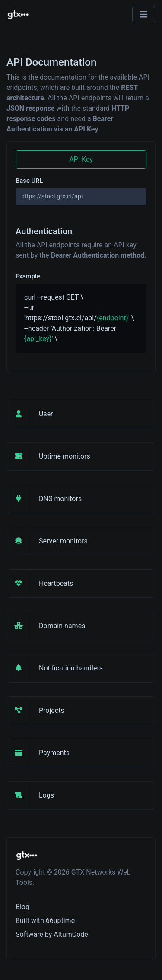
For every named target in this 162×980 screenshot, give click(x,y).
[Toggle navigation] (144, 14)
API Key (81, 159)
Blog (22, 907)
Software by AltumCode (52, 934)
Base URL (29, 181)
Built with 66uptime (45, 921)
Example (28, 276)
